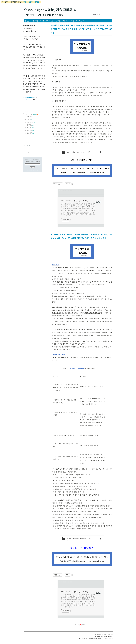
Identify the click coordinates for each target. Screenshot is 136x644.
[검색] (98, 15)
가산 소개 (35, 21)
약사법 (42, 21)
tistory (112, 637)
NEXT (84, 625)
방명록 (106, 635)
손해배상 (58, 21)
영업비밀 (31, 2)
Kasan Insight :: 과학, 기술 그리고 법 (50, 10)
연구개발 (66, 21)
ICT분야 (25, 2)
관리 (109, 635)
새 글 (112, 635)
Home (27, 21)
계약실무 (74, 21)
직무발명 (37, 2)
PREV (77, 625)
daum (102, 637)
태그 (103, 635)
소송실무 (82, 21)
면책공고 (99, 635)
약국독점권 (50, 21)
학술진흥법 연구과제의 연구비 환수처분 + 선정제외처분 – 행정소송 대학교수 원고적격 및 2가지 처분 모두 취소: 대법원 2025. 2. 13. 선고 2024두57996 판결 (81, 29)
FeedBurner (35, 170)
